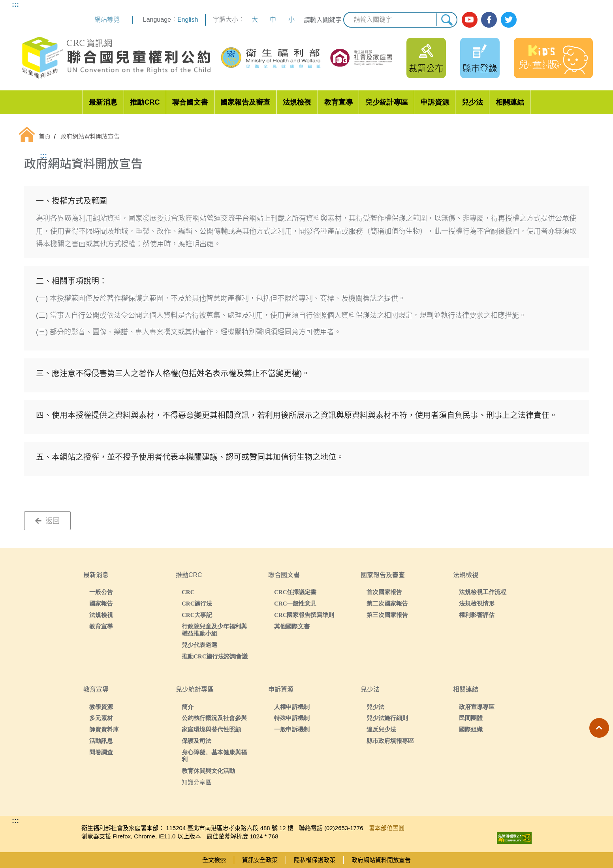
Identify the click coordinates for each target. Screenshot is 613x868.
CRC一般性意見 (295, 603)
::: (15, 4)
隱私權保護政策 (315, 860)
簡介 (188, 707)
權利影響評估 (477, 615)
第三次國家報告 (387, 615)
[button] (599, 728)
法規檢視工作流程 (483, 592)
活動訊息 (101, 741)
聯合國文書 (190, 102)
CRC (188, 592)
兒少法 (472, 102)
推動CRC (145, 102)
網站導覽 (107, 20)
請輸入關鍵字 (323, 20)
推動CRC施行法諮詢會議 (215, 656)
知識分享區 (196, 782)
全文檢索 (214, 860)
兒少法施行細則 (387, 718)
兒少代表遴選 (199, 645)
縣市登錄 (480, 68)
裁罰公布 (426, 68)
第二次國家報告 (387, 603)
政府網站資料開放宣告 (381, 860)
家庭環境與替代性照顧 (211, 729)
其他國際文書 (292, 626)
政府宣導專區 (477, 707)
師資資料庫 (104, 729)
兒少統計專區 (387, 102)
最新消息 (103, 102)
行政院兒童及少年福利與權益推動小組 (214, 630)
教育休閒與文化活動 (208, 771)
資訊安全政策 (260, 860)
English (188, 20)
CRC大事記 (197, 615)
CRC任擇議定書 (295, 592)
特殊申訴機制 (292, 718)
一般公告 (101, 592)
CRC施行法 (197, 603)
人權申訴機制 (292, 707)
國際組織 (471, 729)
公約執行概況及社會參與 (214, 718)
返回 (47, 521)
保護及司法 (196, 741)
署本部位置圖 (387, 828)
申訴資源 (435, 102)
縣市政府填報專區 (390, 741)
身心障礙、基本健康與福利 (214, 756)
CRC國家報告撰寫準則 (304, 615)
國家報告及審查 (245, 102)
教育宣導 (338, 102)
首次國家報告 (384, 592)
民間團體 (471, 718)
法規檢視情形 (477, 603)
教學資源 (101, 707)
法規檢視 (297, 102)
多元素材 (101, 718)
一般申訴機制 (292, 729)
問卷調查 (101, 752)
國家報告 (101, 603)
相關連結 (510, 102)
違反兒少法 (381, 729)
